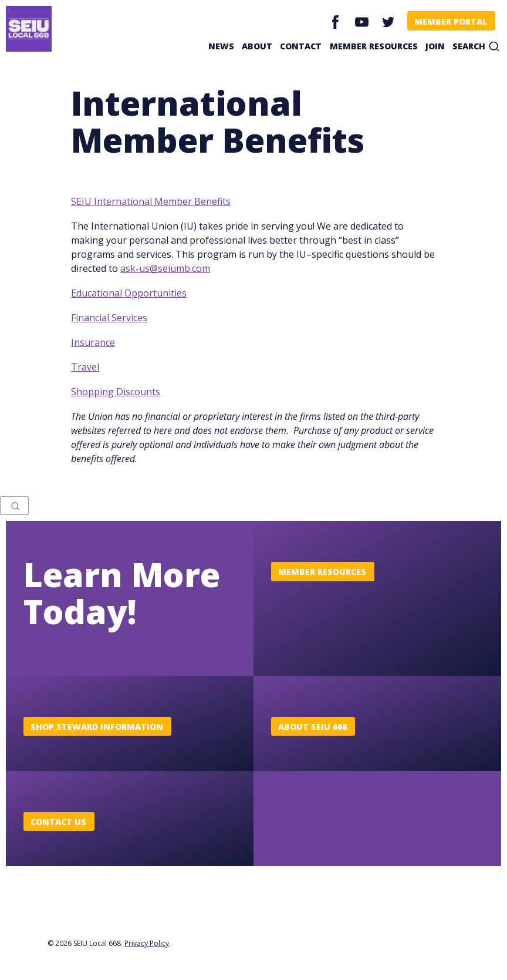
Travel (85, 367)
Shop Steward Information (97, 727)
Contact (301, 46)
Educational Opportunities (129, 293)
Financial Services (109, 318)
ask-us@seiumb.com (165, 268)
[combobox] (14, 506)
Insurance (93, 342)
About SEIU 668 (312, 727)
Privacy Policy (147, 943)
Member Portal (451, 21)
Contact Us (58, 822)
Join (435, 46)
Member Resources (374, 46)
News (221, 46)
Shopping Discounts (116, 392)
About (257, 46)
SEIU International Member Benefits (151, 201)
